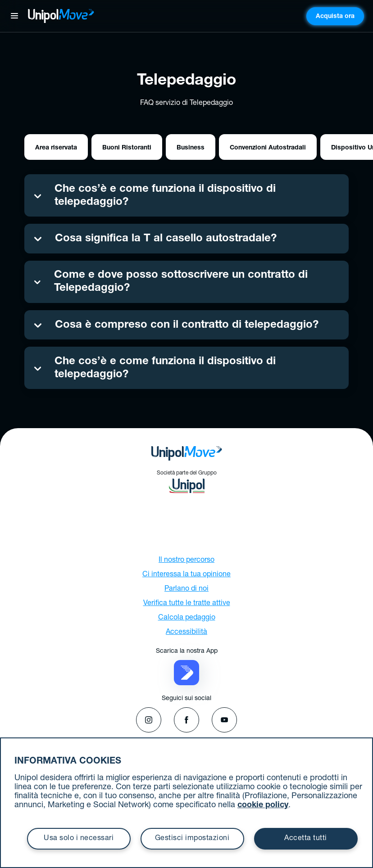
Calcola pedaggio (187, 618)
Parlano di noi (186, 589)
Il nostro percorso (186, 561)
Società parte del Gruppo (187, 482)
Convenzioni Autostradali (268, 148)
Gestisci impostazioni (192, 839)
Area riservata (56, 148)
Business (191, 148)
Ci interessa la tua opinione (186, 575)
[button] (186, 673)
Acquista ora (335, 17)
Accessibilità (186, 633)
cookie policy (263, 805)
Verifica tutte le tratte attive (187, 604)
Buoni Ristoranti (127, 148)
